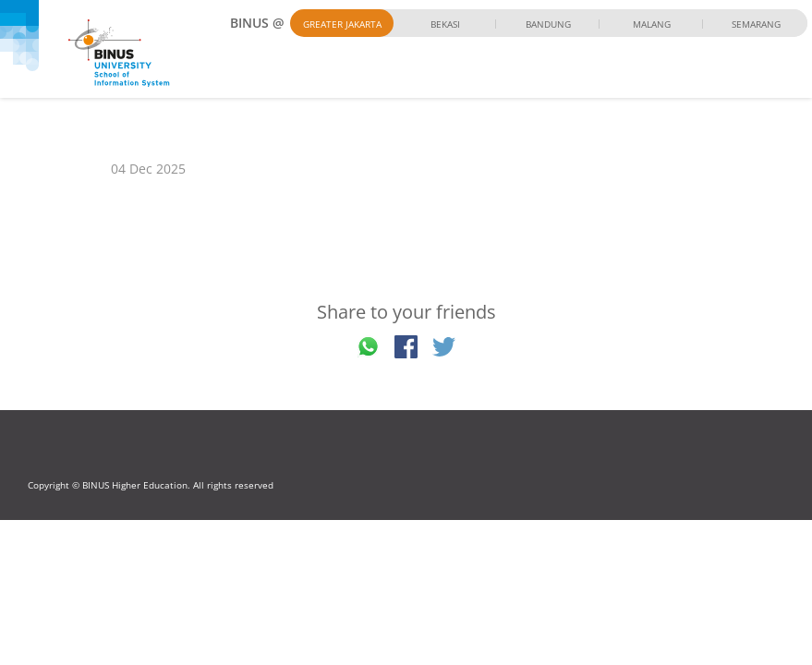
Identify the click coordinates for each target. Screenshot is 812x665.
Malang (652, 24)
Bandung (548, 24)
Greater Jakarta (342, 24)
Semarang (756, 24)
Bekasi (445, 24)
